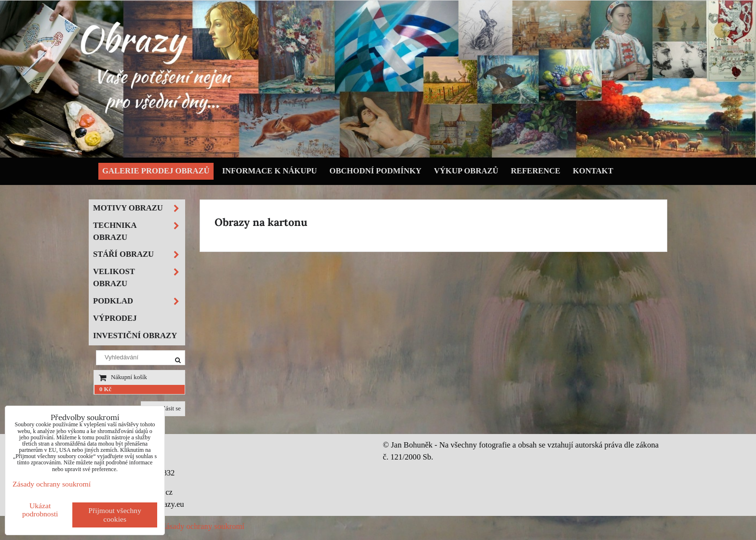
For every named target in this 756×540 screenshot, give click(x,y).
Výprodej (115, 318)
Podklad (139, 301)
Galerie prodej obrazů (156, 171)
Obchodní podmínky (375, 171)
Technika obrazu (139, 232)
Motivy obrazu (139, 208)
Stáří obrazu (139, 255)
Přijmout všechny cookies (115, 515)
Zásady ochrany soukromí (203, 526)
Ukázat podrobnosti (40, 510)
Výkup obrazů (466, 171)
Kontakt (593, 171)
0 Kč (105, 389)
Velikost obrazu (139, 278)
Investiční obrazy (135, 336)
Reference (536, 171)
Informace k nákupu (270, 171)
